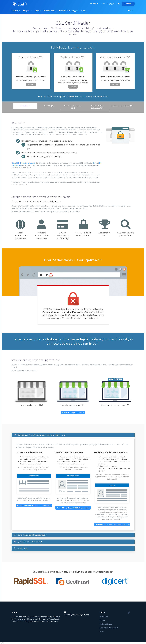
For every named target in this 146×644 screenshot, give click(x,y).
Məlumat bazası (50, 11)
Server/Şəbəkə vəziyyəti (69, 11)
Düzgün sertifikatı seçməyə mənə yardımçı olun (42, 435)
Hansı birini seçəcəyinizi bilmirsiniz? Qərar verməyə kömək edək (73, 96)
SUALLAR (22, 548)
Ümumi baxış (25, 106)
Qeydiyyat (111, 4)
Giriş (103, 4)
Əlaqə (84, 11)
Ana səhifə (16, 11)
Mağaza (27, 11)
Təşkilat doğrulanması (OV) (73, 107)
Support (128, 4)
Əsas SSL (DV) (49, 106)
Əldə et (31, 84)
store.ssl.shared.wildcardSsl (122, 106)
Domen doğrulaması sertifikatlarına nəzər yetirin (35, 506)
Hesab (131, 11)
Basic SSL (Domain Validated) (23, 163)
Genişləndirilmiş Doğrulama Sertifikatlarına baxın (113, 524)
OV (94, 163)
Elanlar (37, 11)
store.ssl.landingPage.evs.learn (73, 413)
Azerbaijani (94, 4)
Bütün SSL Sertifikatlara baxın (32, 535)
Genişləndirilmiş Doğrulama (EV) (97, 107)
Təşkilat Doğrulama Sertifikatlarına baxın (73, 508)
